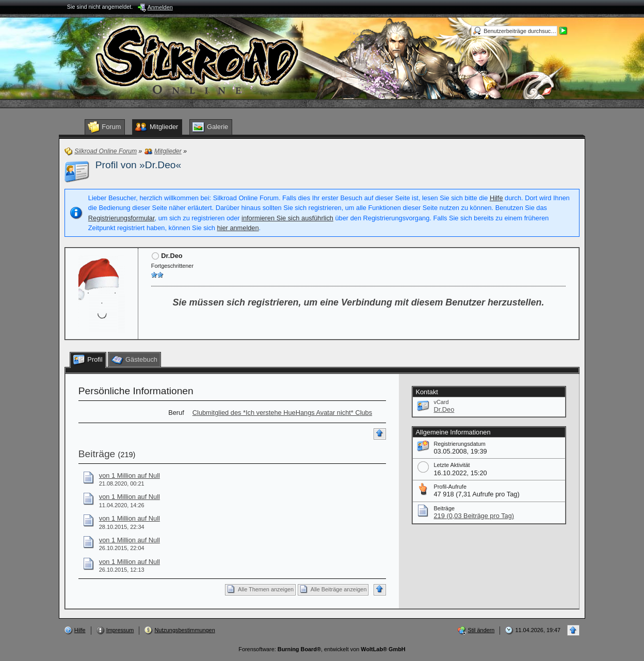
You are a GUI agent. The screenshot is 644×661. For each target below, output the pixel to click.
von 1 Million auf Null (130, 475)
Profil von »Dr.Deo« (138, 165)
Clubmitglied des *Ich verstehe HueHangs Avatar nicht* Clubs (282, 413)
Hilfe (496, 198)
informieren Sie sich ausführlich (287, 218)
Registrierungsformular (122, 218)
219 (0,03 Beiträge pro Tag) (474, 516)
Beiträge (97, 454)
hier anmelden (238, 228)
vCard (441, 402)
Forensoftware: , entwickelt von (322, 649)
